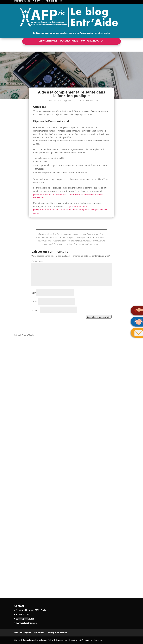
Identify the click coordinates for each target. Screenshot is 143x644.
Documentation (69, 41)
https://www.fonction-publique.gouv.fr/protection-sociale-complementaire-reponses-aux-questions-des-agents (71, 210)
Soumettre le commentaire (99, 317)
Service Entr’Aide (48, 41)
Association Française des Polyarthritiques (43, 640)
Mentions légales (22, 633)
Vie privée (39, 633)
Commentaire (38, 261)
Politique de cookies (57, 633)
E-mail (34, 301)
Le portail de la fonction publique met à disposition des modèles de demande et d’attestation (70, 194)
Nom (34, 293)
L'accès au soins (82, 101)
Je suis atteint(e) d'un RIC (64, 101)
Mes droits (94, 101)
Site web (35, 310)
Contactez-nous (90, 41)
